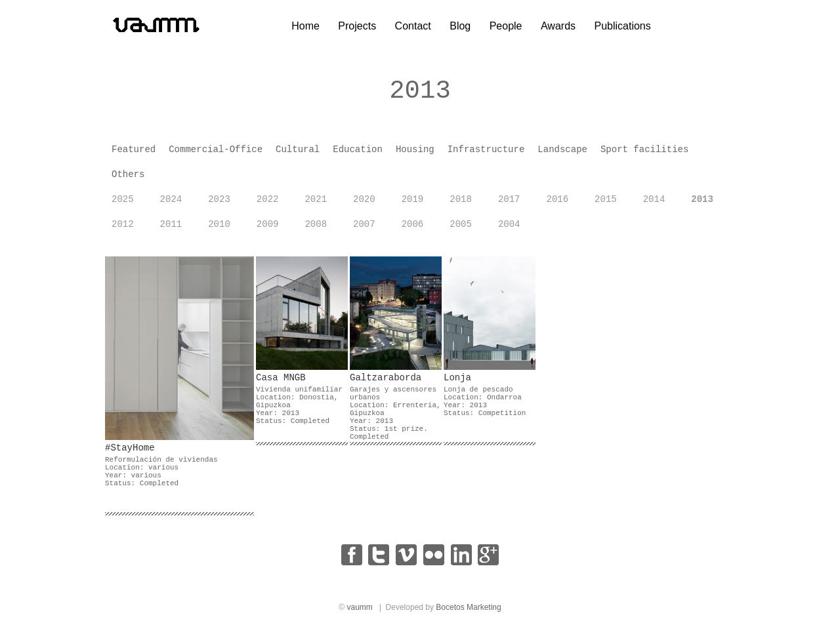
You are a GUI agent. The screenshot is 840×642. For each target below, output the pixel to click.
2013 (702, 205)
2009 (268, 230)
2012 (123, 230)
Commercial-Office (216, 155)
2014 (654, 205)
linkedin (461, 561)
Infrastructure (486, 155)
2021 (316, 205)
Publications (622, 26)
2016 (557, 205)
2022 (268, 205)
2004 (509, 230)
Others (128, 180)
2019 (413, 205)
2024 (171, 205)
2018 (461, 205)
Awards (558, 26)
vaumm (359, 613)
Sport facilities (644, 155)
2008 (316, 230)
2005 (461, 230)
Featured (134, 155)
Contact (413, 26)
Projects (357, 26)
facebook (352, 561)
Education (358, 155)
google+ (488, 561)
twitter (379, 561)
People (506, 26)
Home (305, 26)
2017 (509, 205)
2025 (123, 205)
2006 (413, 230)
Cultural (298, 155)
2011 (171, 230)
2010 (219, 230)
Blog (460, 26)
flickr (434, 561)
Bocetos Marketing (468, 613)
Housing (415, 155)
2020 (364, 205)
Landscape (562, 155)
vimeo (406, 561)
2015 (606, 205)
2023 (219, 205)
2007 (364, 230)
